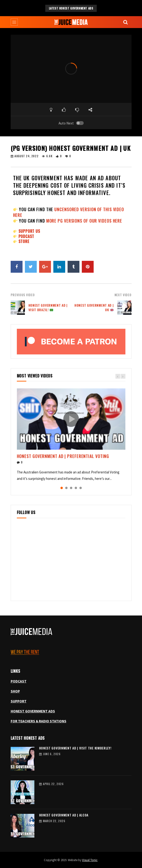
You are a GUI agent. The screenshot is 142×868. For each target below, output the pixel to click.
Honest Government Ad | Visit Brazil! (48, 307)
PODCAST (26, 236)
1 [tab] (62, 488)
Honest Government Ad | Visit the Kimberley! (75, 748)
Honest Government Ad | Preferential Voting (63, 456)
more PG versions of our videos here (84, 221)
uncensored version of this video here (69, 212)
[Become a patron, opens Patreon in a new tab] (71, 342)
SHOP (15, 691)
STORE (24, 241)
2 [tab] (66, 488)
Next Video (123, 295)
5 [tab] (81, 488)
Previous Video (23, 295)
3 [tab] (71, 488)
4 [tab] (76, 488)
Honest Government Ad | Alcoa (64, 815)
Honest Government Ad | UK (94, 307)
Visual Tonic (90, 860)
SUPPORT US (29, 231)
